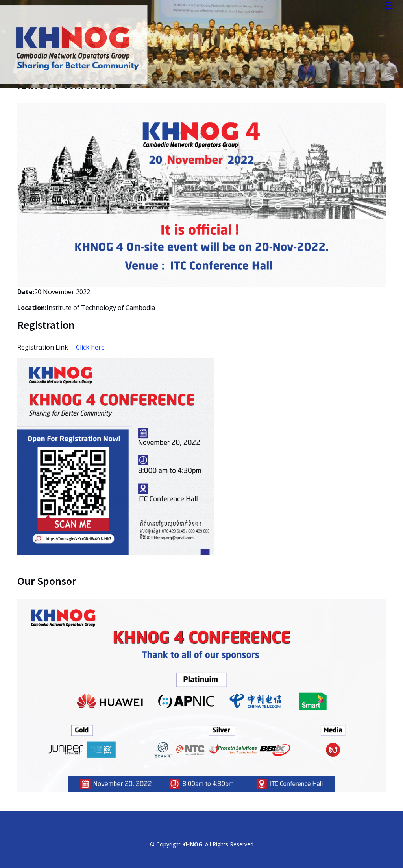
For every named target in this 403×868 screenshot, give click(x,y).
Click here (90, 347)
